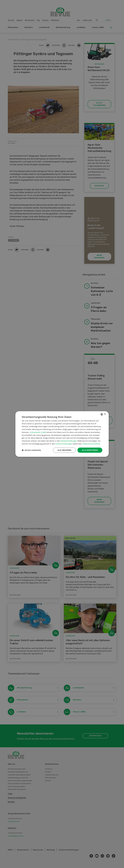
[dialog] (62, 434)
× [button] (105, 414)
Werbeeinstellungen (69, 441)
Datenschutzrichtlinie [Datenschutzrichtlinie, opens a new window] (91, 444)
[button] (31, 450)
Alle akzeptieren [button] (90, 450)
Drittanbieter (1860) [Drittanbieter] (38, 432)
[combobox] (102, 414)
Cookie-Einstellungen (64, 444)
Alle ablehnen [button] (64, 450)
